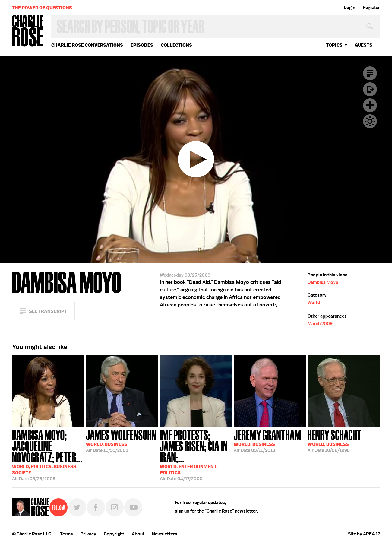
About (138, 534)
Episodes (142, 45)
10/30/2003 (121, 440)
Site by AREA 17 (364, 534)
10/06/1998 (335, 440)
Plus (370, 105)
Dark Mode (370, 121)
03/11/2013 (267, 440)
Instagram (115, 507)
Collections (176, 45)
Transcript (370, 73)
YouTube (133, 507)
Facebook (96, 507)
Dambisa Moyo (323, 282)
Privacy (88, 534)
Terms (66, 534)
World (314, 303)
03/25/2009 (48, 455)
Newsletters (165, 534)
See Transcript (48, 311)
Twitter (77, 507)
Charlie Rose (28, 31)
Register (371, 8)
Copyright (114, 534)
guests (364, 45)
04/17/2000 (196, 455)
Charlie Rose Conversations (87, 45)
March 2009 (320, 324)
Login (350, 8)
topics (334, 45)
